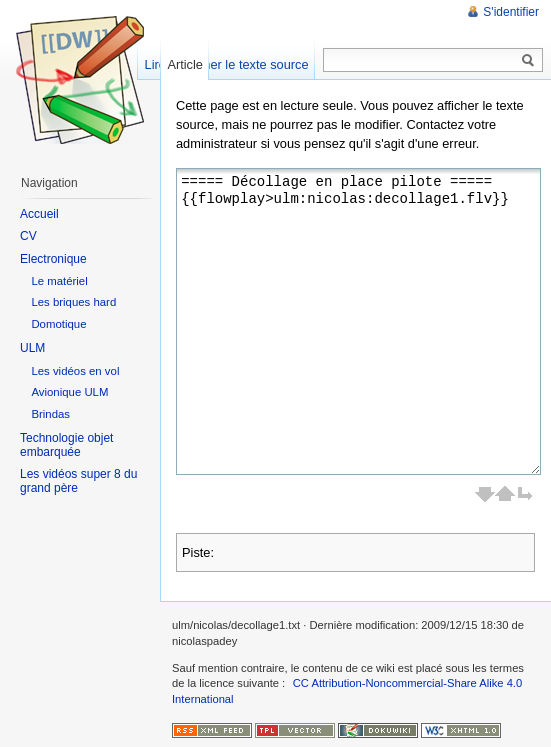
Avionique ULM (69, 392)
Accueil (39, 214)
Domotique (58, 324)
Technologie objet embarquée (66, 445)
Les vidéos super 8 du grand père (78, 481)
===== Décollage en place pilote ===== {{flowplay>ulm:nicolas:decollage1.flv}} (358, 321)
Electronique (53, 259)
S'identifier (511, 12)
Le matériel (59, 281)
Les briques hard (73, 302)
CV (28, 236)
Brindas (50, 414)
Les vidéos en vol (75, 371)
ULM (32, 348)
